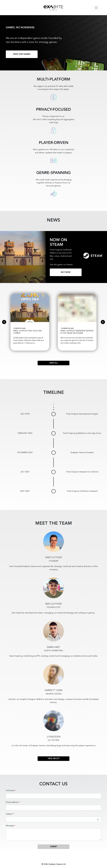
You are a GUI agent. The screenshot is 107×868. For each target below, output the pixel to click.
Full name (10, 791)
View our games (22, 54)
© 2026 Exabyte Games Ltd (53, 864)
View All (54, 363)
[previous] (4, 322)
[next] (103, 322)
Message (10, 826)
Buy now (66, 272)
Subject (9, 814)
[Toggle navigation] (96, 8)
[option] (30, 322)
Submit (54, 847)
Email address (12, 802)
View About (54, 759)
